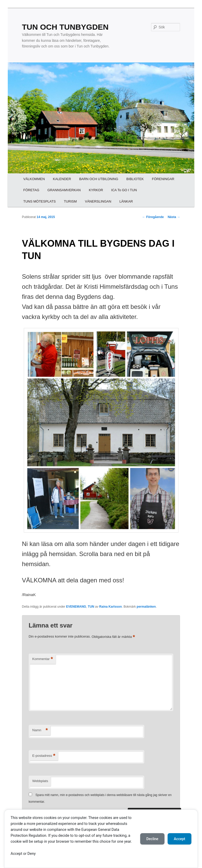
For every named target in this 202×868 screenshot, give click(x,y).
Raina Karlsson (111, 607)
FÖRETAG (31, 190)
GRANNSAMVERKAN (64, 190)
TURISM (70, 201)
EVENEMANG (76, 607)
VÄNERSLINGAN (98, 201)
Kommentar (43, 659)
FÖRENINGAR (163, 179)
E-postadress (44, 756)
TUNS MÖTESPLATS (39, 201)
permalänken (146, 607)
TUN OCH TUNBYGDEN (65, 27)
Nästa (174, 217)
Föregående (153, 217)
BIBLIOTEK (135, 179)
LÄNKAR (126, 201)
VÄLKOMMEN (34, 179)
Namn (40, 730)
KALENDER (62, 179)
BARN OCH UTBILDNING (99, 179)
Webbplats (40, 781)
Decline (152, 839)
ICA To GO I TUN (124, 190)
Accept (179, 839)
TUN (91, 607)
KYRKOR (96, 190)
